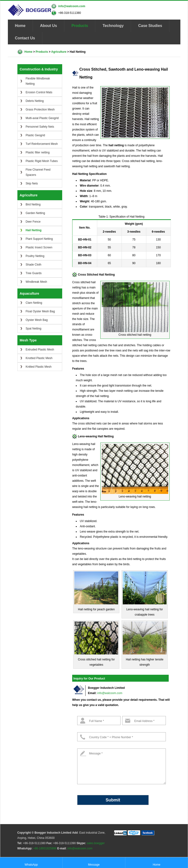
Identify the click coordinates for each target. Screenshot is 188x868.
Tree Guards (34, 273)
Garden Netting (35, 213)
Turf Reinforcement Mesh (42, 144)
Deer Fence (33, 222)
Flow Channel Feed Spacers (38, 172)
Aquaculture (30, 293)
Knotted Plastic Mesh (39, 358)
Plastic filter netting (38, 152)
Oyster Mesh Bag (37, 320)
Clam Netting (34, 303)
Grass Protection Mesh (40, 110)
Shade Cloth (34, 265)
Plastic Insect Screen (39, 247)
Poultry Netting (35, 256)
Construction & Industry (39, 69)
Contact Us (25, 38)
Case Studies (150, 26)
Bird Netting (33, 204)
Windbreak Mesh (36, 282)
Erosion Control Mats (39, 92)
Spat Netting (34, 329)
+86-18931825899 (45, 848)
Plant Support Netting (39, 239)
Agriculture (59, 52)
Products (80, 26)
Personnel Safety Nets (40, 127)
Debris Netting (35, 101)
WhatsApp (31, 862)
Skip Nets (32, 183)
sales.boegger (96, 843)
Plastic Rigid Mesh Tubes (42, 161)
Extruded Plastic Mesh (40, 350)
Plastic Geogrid (35, 135)
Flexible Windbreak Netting (38, 81)
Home (20, 26)
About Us (48, 26)
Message (94, 862)
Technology (113, 26)
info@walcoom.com (72, 6)
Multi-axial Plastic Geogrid (42, 118)
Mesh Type (28, 340)
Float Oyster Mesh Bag (40, 311)
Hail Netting (34, 230)
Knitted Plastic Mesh (39, 367)
